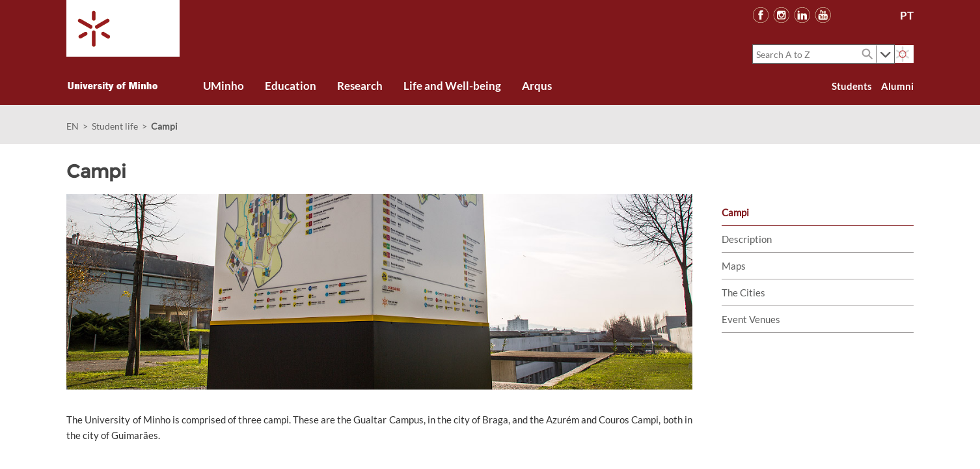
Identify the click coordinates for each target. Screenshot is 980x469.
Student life (115, 126)
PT (907, 15)
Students (852, 86)
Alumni (897, 86)
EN (73, 126)
